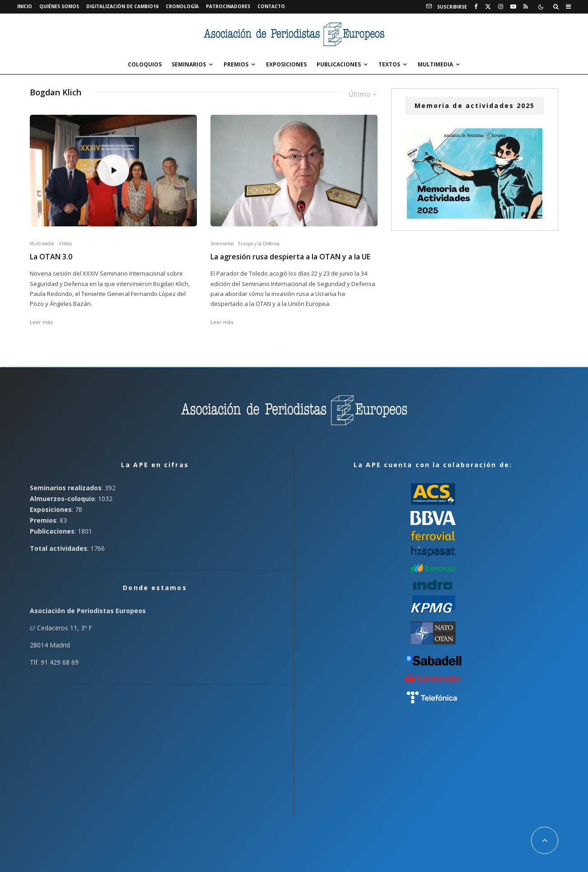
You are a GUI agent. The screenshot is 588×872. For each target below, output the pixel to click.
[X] (488, 7)
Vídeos (65, 244)
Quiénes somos (59, 6)
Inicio (25, 6)
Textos (389, 64)
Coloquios (145, 64)
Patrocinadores (228, 6)
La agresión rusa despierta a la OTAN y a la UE (290, 257)
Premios (236, 64)
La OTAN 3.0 (51, 257)
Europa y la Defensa (259, 244)
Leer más (41, 322)
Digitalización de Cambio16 (122, 6)
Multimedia (435, 64)
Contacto (271, 6)
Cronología (182, 6)
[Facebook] (476, 7)
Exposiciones (286, 64)
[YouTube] (513, 7)
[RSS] (526, 7)
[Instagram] (501, 7)
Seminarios (189, 64)
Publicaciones (339, 64)
